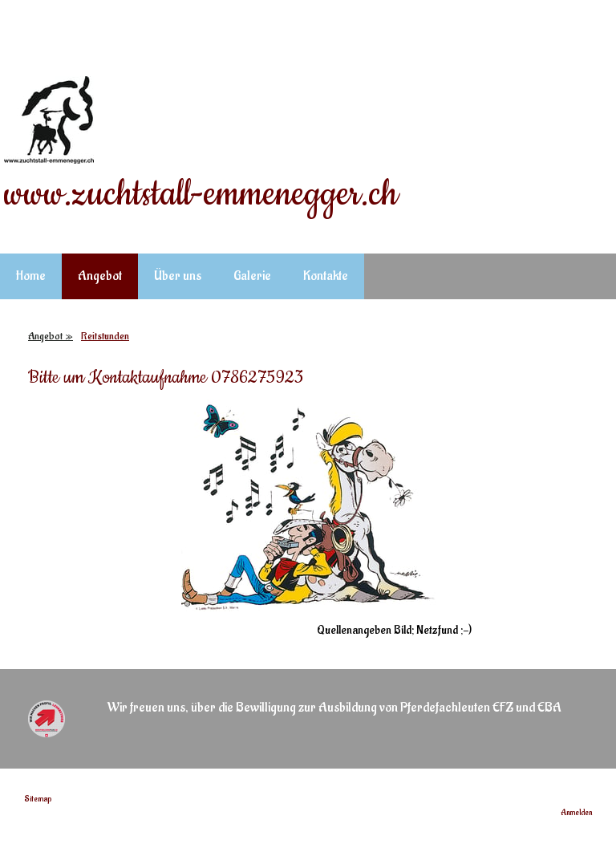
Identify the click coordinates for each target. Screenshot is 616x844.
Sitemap (38, 799)
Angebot (100, 276)
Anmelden (576, 813)
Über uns (178, 276)
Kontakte (326, 276)
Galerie (252, 276)
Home (31, 276)
